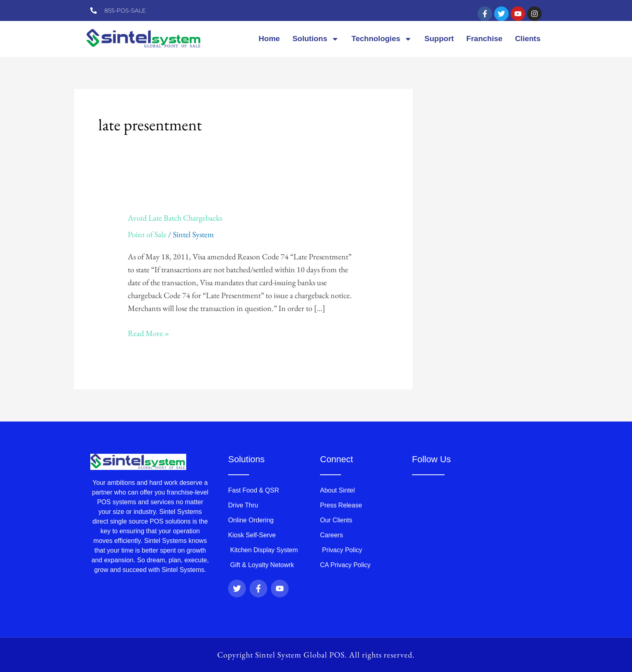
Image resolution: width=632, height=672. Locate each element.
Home (269, 39)
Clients (528, 39)
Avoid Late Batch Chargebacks (175, 218)
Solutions (316, 39)
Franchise (484, 39)
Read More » (149, 333)
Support (439, 39)
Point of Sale (147, 234)
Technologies (382, 39)
